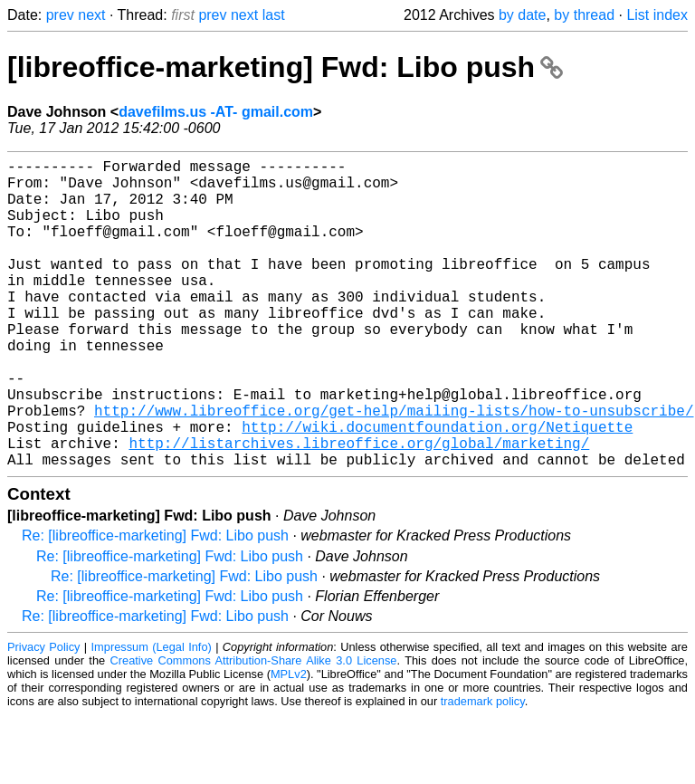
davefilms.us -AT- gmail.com (216, 112)
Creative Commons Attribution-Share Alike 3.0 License (254, 729)
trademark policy (483, 770)
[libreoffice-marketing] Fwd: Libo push (285, 67)
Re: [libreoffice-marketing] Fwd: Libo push (155, 604)
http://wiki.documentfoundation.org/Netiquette (437, 488)
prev (60, 15)
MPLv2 (289, 743)
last (274, 15)
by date (522, 15)
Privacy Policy (43, 716)
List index (657, 15)
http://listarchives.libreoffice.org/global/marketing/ (359, 508)
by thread (584, 15)
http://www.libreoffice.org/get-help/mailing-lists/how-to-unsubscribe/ (394, 468)
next (91, 15)
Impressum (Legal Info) (152, 716)
